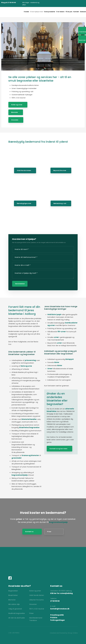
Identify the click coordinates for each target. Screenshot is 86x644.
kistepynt (70, 359)
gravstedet (17, 458)
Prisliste (54, 618)
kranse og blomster (30, 455)
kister (57, 362)
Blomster (15, 112)
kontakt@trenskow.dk (60, 609)
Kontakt (76, 12)
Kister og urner (17, 105)
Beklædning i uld (60, 203)
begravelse (34, 427)
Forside (26, 12)
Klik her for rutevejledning (61, 593)
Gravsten (15, 120)
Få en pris (69, 12)
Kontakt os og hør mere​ (58, 449)
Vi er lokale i (60, 12)
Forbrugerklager (58, 620)
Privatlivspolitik (57, 615)
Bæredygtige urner (24, 203)
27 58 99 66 (55, 601)
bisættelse (24, 427)
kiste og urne (26, 366)
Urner (50, 369)
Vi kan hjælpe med (36, 12)
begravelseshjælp (20, 475)
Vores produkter (50, 12)
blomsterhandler (29, 419)
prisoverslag (30, 360)
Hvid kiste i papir (54, 314)
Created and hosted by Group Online (64, 633)
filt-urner (62, 332)
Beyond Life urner (60, 170)
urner (56, 337)
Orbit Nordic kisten (24, 170)
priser (19, 519)
